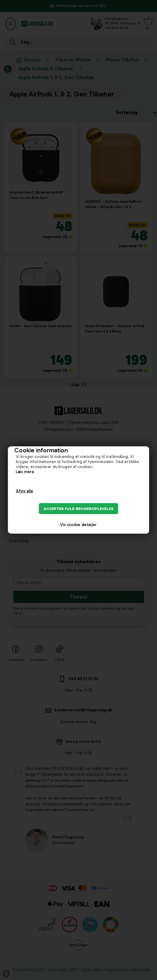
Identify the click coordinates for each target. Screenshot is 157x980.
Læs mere (25, 472)
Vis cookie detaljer (78, 525)
